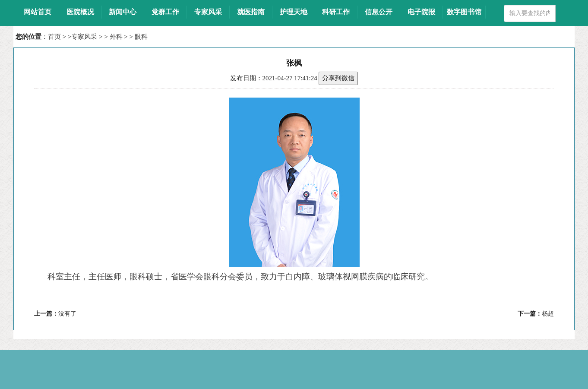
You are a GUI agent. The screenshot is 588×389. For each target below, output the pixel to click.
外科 (116, 37)
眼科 (141, 37)
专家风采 (84, 37)
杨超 (548, 314)
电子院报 (421, 12)
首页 (54, 37)
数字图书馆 (464, 12)
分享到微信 (338, 78)
